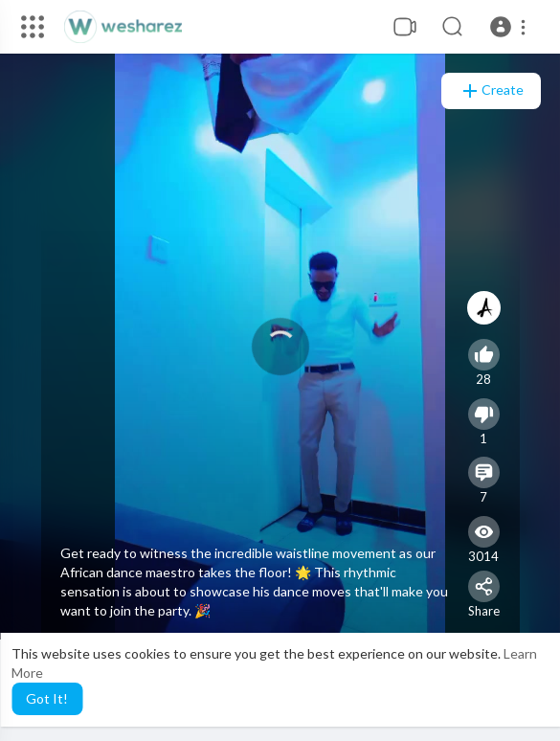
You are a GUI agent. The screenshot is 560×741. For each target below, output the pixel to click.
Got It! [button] (47, 698)
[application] (280, 347)
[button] (511, 27)
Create (491, 91)
